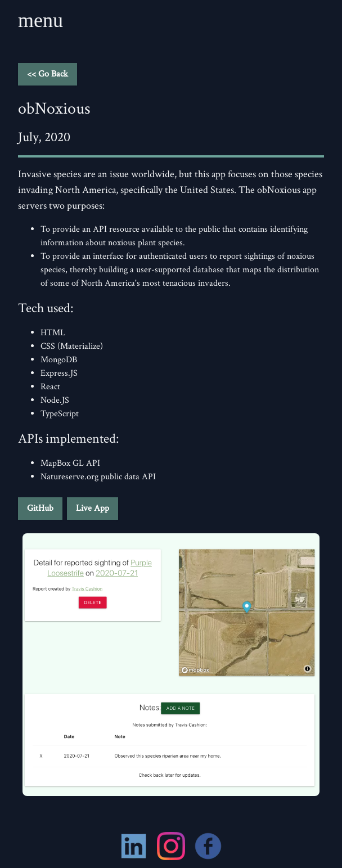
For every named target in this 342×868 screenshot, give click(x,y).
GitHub (40, 508)
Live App (93, 508)
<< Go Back (48, 74)
